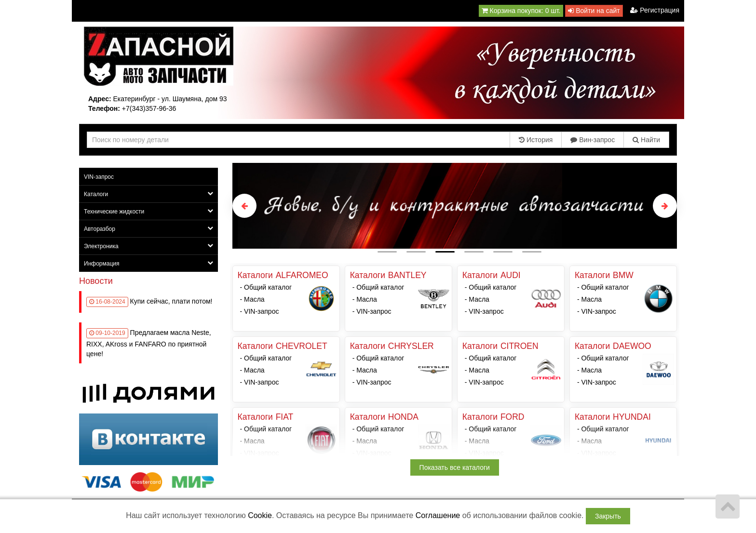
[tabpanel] (455, 206)
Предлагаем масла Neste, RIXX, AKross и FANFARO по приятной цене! (149, 343)
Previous (244, 206)
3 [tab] (445, 252)
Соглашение (438, 515)
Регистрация (655, 10)
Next (665, 206)
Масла (254, 299)
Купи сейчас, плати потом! (171, 301)
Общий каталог (268, 287)
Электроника (148, 246)
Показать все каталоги (455, 467)
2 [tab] (416, 252)
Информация (148, 263)
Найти (646, 140)
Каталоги (148, 194)
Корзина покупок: (521, 11)
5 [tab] (503, 252)
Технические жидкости (148, 211)
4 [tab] (474, 252)
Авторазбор (148, 229)
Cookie (260, 515)
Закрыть (608, 516)
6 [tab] (532, 252)
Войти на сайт (594, 11)
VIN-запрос (99, 177)
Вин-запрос (593, 140)
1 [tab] (387, 252)
